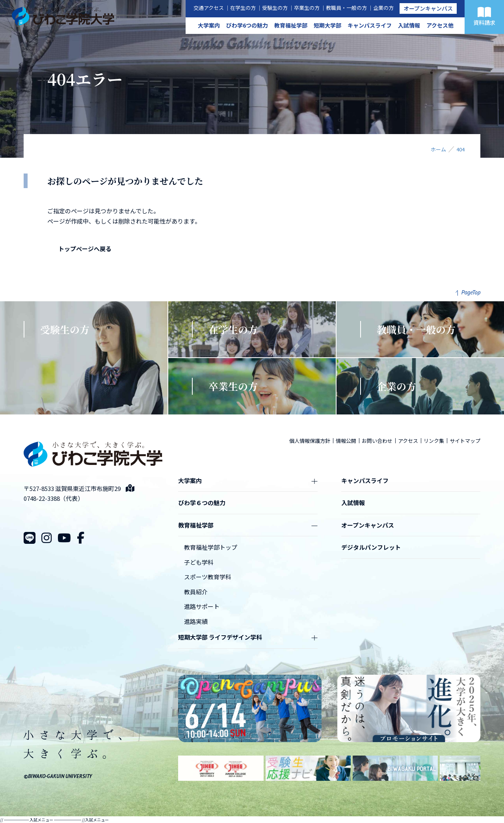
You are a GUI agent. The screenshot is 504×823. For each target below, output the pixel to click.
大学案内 (209, 25)
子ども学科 (199, 562)
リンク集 (434, 441)
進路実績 (196, 621)
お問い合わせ (377, 441)
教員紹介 (196, 592)
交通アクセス (209, 8)
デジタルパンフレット (371, 547)
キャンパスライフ (370, 25)
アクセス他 (440, 25)
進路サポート (202, 606)
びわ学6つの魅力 (247, 25)
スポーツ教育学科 (208, 577)
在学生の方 (243, 8)
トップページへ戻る (85, 249)
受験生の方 (275, 8)
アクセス (408, 441)
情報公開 (346, 441)
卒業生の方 (307, 8)
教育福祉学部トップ (211, 547)
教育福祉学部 (291, 25)
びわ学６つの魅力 (202, 503)
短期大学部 (327, 25)
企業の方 (383, 8)
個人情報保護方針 (310, 441)
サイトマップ (465, 441)
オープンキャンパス (428, 8)
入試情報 (409, 25)
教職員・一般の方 (346, 8)
